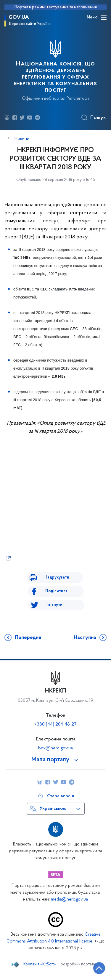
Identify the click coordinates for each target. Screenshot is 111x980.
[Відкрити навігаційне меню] (104, 18)
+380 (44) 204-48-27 (55, 724)
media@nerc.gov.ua (69, 899)
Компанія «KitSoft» (40, 965)
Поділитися (56, 591)
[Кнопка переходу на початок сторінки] (99, 968)
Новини (22, 139)
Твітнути (54, 605)
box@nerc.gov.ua (55, 748)
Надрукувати (57, 577)
